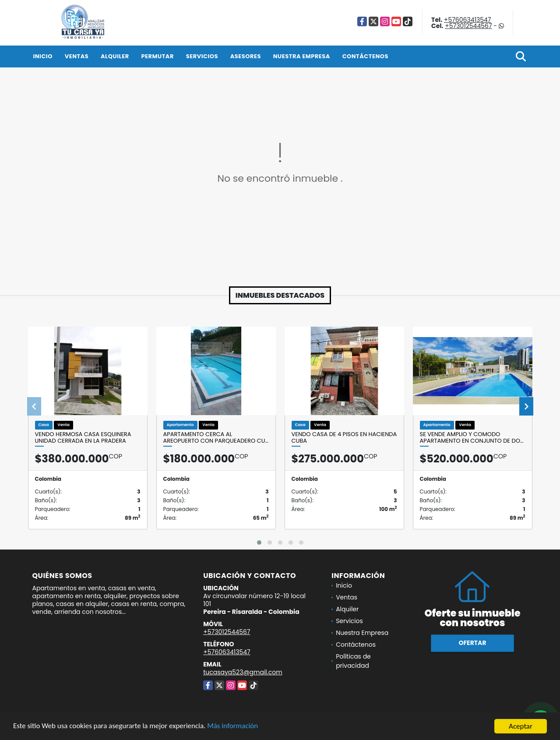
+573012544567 (468, 26)
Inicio (43, 56)
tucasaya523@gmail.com (243, 672)
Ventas (77, 56)
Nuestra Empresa (302, 56)
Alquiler (115, 56)
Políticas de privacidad (353, 661)
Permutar (157, 56)
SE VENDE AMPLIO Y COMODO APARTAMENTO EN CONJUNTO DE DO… (472, 438)
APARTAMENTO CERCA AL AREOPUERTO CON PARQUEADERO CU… (216, 438)
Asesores (246, 56)
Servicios (202, 56)
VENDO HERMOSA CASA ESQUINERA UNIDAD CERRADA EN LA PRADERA (83, 438)
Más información (233, 727)
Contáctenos (365, 56)
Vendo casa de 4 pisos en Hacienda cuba (344, 438)
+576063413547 (468, 20)
